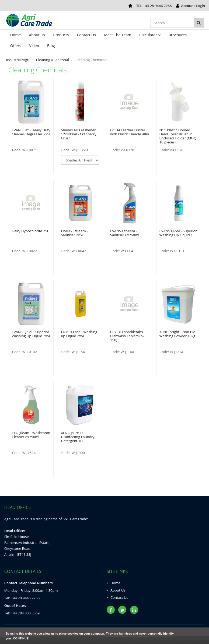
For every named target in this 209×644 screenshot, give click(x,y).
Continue (21, 638)
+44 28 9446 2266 (157, 6)
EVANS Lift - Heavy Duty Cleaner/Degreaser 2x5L (32, 132)
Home (16, 35)
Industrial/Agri (18, 60)
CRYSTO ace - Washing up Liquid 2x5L (79, 334)
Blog (51, 46)
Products (61, 35)
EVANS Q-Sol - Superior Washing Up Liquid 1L (178, 233)
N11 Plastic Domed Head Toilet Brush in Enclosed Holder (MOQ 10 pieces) (178, 136)
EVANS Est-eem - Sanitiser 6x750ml (125, 233)
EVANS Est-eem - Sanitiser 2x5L (74, 233)
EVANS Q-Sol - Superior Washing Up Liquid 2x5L (31, 334)
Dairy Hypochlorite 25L (30, 231)
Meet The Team (118, 35)
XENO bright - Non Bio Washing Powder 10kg (177, 334)
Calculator (150, 35)
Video (34, 46)
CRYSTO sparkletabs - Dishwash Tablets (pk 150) (128, 336)
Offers (16, 46)
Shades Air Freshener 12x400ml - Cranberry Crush (79, 134)
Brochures (178, 35)
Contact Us (86, 35)
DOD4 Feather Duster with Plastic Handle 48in (130, 132)
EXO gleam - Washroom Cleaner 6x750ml (31, 435)
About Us (37, 35)
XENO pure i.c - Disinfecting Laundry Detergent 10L (78, 437)
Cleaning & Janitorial (53, 60)
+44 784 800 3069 (25, 613)
